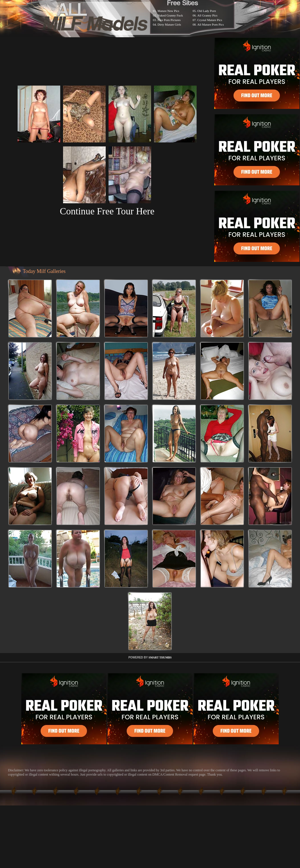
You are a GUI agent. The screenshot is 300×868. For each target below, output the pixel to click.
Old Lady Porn (207, 11)
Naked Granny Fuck (170, 15)
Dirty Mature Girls (169, 24)
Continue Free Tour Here (107, 211)
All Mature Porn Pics (211, 24)
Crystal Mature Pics (210, 20)
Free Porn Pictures (169, 20)
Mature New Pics (168, 11)
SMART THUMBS (160, 657)
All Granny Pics (208, 15)
